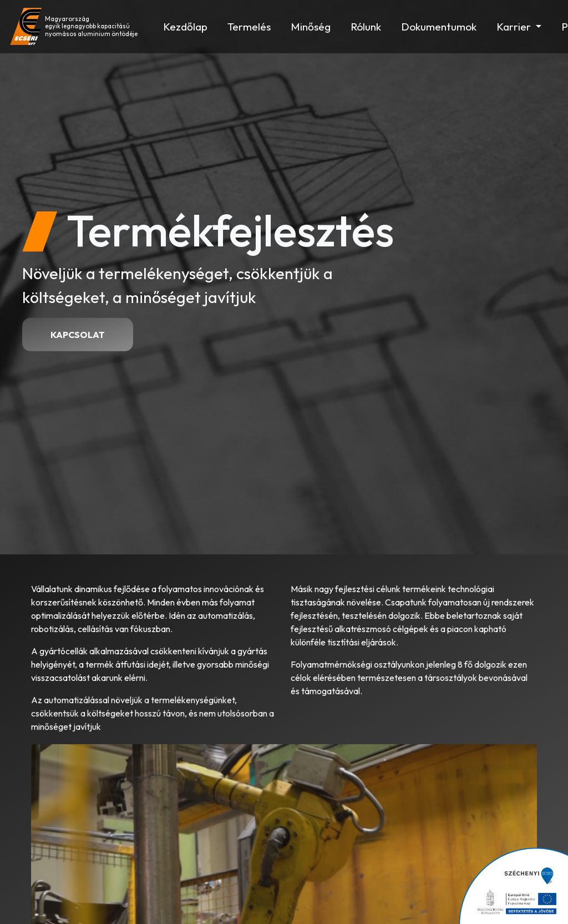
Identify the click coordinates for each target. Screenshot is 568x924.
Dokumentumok (439, 27)
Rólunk (366, 27)
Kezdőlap (185, 27)
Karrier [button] (515, 27)
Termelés (249, 27)
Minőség (311, 27)
